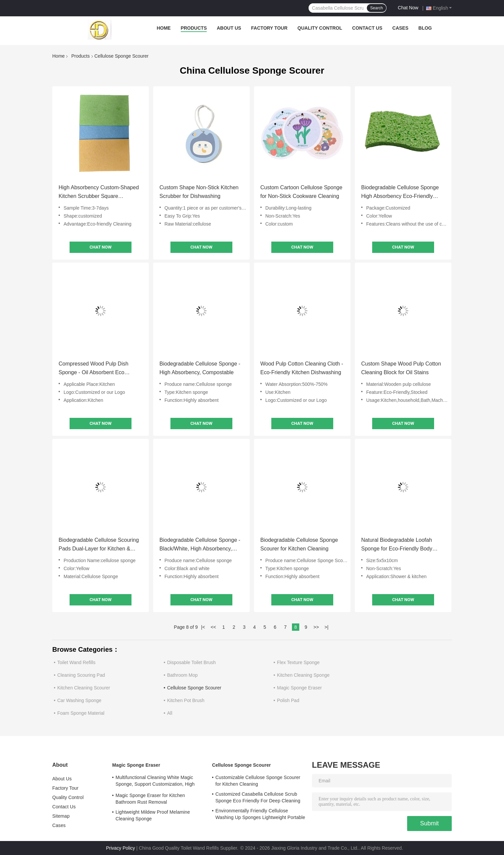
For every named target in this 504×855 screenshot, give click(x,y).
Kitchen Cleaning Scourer (84, 688)
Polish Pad (288, 700)
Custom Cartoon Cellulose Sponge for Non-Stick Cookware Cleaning (301, 192)
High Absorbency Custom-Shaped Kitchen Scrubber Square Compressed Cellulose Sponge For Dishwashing (100, 193)
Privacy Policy (120, 848)
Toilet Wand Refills (76, 662)
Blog (425, 28)
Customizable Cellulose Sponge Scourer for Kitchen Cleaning (258, 781)
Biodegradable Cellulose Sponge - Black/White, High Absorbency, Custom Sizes (200, 545)
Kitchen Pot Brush (186, 700)
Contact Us (367, 28)
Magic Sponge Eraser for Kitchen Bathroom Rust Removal (150, 799)
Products (194, 28)
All (170, 713)
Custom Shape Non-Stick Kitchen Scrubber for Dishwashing (199, 192)
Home (164, 28)
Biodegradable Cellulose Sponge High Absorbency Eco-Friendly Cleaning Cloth (400, 193)
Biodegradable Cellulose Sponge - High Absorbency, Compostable (200, 368)
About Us (229, 28)
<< (213, 627)
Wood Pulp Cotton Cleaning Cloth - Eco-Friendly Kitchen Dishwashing (302, 368)
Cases (400, 28)
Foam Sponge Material (81, 713)
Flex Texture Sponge (298, 662)
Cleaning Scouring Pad (81, 675)
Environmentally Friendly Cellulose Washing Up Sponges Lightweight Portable (260, 814)
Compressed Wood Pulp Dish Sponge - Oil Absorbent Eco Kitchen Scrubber (94, 369)
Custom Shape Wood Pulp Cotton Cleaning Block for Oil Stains (401, 368)
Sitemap (61, 816)
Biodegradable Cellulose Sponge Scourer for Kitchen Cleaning (299, 544)
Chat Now (408, 8)
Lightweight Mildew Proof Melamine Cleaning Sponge (153, 815)
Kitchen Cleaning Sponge (303, 675)
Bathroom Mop (182, 675)
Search (377, 8)
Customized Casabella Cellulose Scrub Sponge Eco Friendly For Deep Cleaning (258, 797)
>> (316, 627)
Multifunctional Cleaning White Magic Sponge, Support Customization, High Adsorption (155, 782)
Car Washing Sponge (79, 700)
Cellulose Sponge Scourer (194, 688)
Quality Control (320, 28)
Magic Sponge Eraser (299, 688)
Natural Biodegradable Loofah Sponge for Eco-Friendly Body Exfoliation (397, 545)
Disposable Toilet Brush (191, 662)
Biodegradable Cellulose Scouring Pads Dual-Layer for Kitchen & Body (99, 545)
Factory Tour (269, 28)
